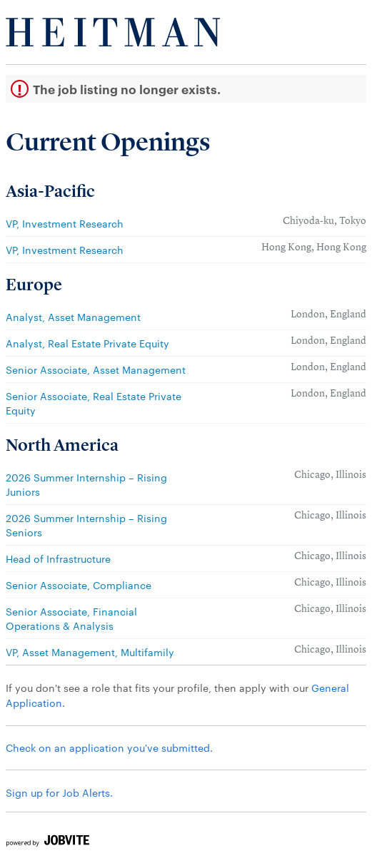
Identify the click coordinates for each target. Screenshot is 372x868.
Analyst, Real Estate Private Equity (87, 343)
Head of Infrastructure (58, 558)
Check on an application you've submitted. (109, 747)
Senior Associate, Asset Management (96, 369)
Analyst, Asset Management (73, 317)
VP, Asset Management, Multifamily (90, 652)
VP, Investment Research (65, 223)
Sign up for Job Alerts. (59, 792)
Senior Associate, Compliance (79, 585)
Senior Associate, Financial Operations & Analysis (71, 618)
